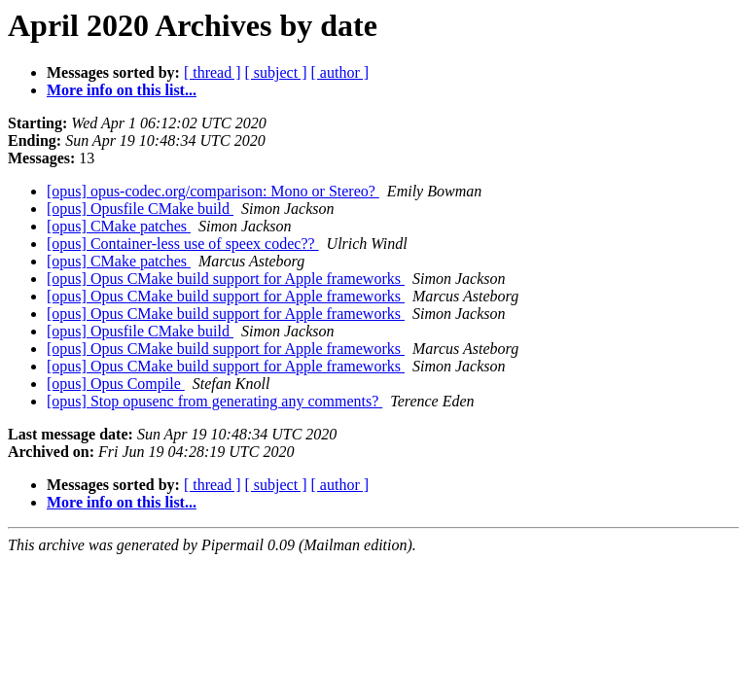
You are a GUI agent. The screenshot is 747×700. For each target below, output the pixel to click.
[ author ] (340, 72)
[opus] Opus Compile (116, 384)
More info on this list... (122, 90)
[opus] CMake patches (119, 226)
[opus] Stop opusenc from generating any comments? (214, 401)
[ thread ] (213, 72)
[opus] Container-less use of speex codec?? (183, 244)
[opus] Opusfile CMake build (140, 209)
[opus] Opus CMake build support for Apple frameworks (226, 279)
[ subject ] (276, 72)
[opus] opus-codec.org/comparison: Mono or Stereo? (213, 191)
